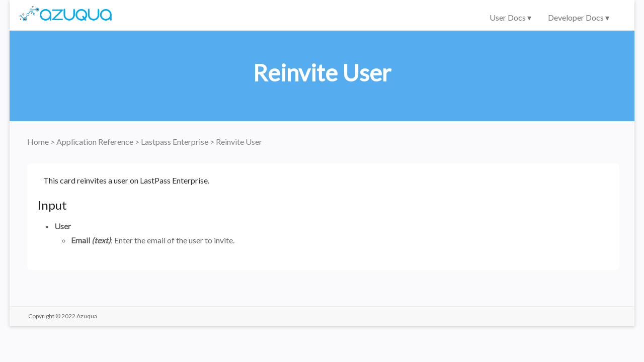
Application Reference (96, 142)
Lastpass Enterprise (175, 142)
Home (39, 142)
